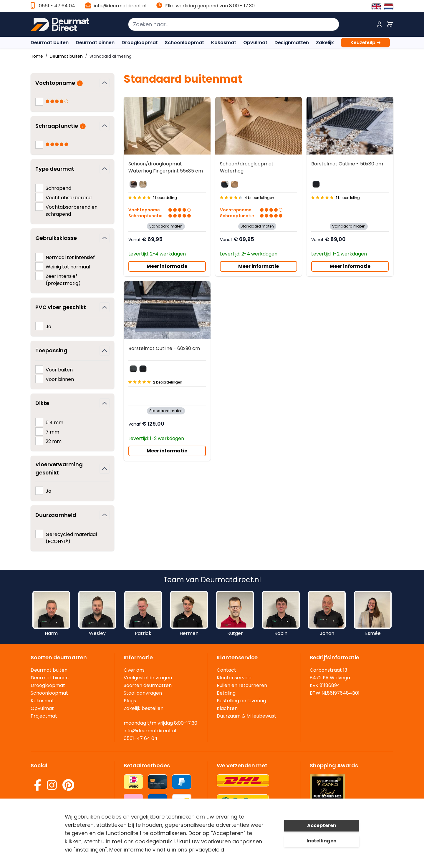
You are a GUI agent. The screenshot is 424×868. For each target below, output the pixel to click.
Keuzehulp (365, 43)
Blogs (130, 701)
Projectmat (44, 716)
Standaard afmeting (111, 56)
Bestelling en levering (241, 701)
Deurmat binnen (95, 43)
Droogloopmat (140, 43)
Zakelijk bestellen (144, 708)
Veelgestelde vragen (148, 678)
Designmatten (292, 43)
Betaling (226, 693)
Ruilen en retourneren (242, 685)
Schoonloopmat (184, 43)
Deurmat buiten (50, 43)
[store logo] (63, 24)
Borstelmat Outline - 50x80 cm (347, 164)
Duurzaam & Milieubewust (246, 716)
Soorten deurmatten (148, 685)
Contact (226, 670)
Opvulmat (255, 43)
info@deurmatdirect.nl (120, 6)
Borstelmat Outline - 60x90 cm (164, 348)
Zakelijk (325, 43)
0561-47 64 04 (141, 738)
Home (37, 56)
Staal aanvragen (143, 693)
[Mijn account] (379, 24)
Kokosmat (224, 43)
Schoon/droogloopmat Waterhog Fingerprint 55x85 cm (166, 167)
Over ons (134, 670)
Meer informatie (167, 266)
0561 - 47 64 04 (57, 6)
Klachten (227, 708)
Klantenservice (234, 678)
